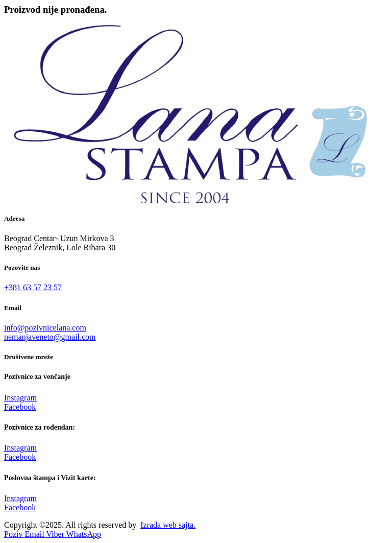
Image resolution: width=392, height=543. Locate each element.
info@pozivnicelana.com (45, 328)
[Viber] (56, 534)
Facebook (20, 407)
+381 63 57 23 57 (33, 287)
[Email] (35, 534)
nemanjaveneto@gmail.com (50, 337)
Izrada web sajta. (168, 525)
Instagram (20, 398)
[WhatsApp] (84, 534)
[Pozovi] (14, 534)
